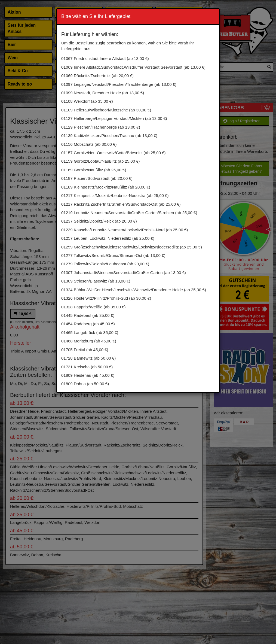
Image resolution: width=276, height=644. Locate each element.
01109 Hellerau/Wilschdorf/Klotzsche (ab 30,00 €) (106, 110)
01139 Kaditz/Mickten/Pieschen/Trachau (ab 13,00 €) (109, 136)
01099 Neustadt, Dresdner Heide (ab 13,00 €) (103, 93)
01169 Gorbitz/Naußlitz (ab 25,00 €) (94, 170)
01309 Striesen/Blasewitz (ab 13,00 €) (96, 281)
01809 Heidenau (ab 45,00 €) (88, 375)
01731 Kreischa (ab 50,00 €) (87, 367)
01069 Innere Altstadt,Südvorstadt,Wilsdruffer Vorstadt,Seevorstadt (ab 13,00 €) (133, 67)
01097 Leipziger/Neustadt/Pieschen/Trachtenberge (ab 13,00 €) (119, 84)
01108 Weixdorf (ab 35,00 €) (87, 101)
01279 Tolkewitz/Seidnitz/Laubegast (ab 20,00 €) (105, 264)
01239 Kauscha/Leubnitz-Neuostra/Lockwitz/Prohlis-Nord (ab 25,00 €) (125, 230)
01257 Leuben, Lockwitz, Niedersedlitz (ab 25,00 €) (108, 238)
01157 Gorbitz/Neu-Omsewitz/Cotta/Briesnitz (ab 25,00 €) (114, 153)
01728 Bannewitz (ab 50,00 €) (88, 358)
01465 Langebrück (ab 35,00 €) (90, 332)
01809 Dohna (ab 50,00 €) (85, 384)
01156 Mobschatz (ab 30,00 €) (89, 144)
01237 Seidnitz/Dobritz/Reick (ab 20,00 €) (99, 221)
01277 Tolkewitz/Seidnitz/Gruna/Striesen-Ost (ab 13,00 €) (113, 255)
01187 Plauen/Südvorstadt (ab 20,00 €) (97, 178)
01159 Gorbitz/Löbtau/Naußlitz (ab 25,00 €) (101, 161)
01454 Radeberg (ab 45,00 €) (88, 324)
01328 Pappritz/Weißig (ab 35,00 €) (93, 307)
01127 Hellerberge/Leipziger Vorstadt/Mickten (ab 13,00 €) (114, 118)
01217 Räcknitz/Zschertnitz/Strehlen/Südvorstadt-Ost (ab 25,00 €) (121, 204)
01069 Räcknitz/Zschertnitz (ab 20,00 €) (97, 76)
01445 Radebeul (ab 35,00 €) (88, 315)
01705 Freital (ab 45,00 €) (85, 350)
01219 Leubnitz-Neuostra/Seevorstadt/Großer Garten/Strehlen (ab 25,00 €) (129, 213)
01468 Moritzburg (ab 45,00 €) (89, 341)
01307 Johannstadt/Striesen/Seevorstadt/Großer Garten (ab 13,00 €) (124, 273)
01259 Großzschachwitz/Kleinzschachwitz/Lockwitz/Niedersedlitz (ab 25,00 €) (132, 247)
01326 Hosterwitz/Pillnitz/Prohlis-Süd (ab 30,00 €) (106, 298)
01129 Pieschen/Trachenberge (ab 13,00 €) (101, 127)
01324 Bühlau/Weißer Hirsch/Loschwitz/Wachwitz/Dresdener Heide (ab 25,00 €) (134, 290)
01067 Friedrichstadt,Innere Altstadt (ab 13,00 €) (105, 58)
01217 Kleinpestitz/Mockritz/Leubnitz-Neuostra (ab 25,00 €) (115, 195)
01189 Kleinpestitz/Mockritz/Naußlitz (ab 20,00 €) (106, 187)
